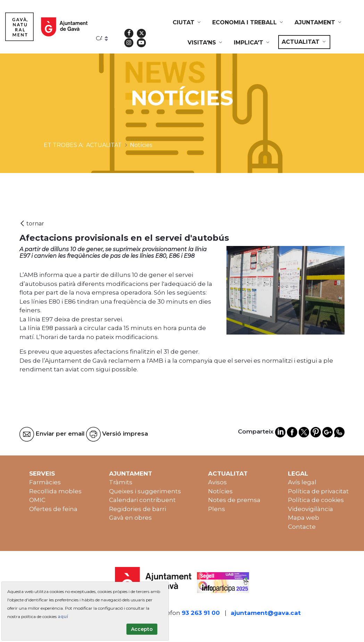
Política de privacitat (318, 491)
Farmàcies (45, 482)
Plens (217, 509)
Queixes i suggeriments (145, 491)
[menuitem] (187, 23)
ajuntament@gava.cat (266, 613)
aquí (63, 616)
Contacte (302, 527)
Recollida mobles (55, 491)
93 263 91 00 (201, 613)
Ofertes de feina (53, 509)
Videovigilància (311, 509)
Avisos (217, 482)
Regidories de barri (138, 509)
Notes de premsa (234, 500)
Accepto (142, 629)
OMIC (37, 500)
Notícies (220, 491)
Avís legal (302, 482)
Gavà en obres (130, 518)
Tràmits (121, 482)
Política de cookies (316, 500)
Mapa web (304, 518)
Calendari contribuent (142, 500)
